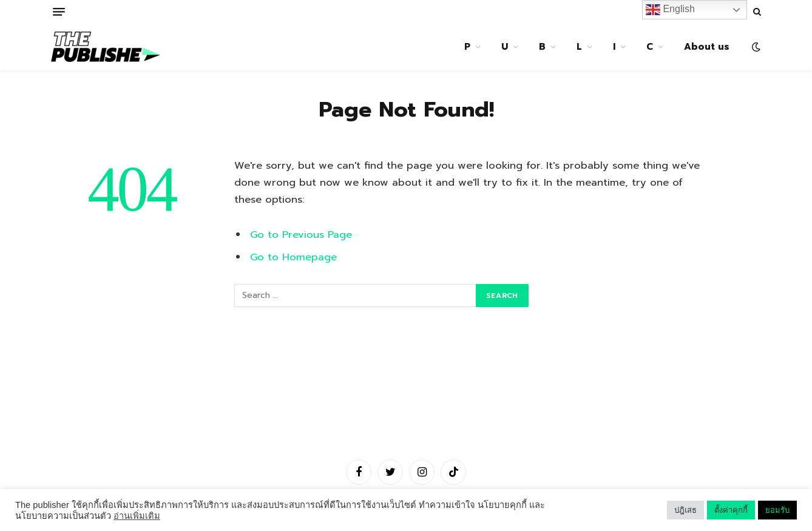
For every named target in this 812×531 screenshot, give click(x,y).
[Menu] (59, 12)
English (670, 10)
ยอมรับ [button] (777, 510)
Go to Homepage (293, 257)
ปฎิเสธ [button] (685, 510)
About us (707, 47)
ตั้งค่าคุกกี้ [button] (731, 510)
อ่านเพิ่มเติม (137, 516)
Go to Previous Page (301, 235)
